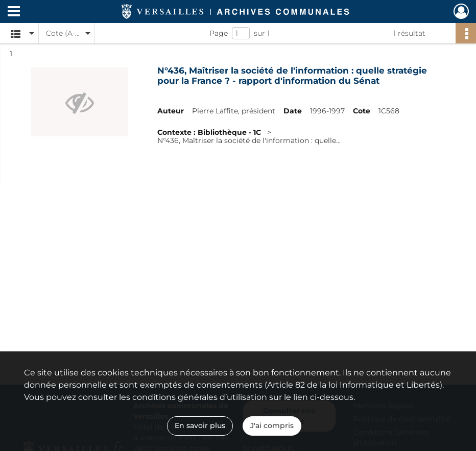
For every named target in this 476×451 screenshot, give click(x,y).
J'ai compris (272, 425)
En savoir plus (200, 425)
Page (219, 33)
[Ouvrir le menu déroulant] (14, 12)
